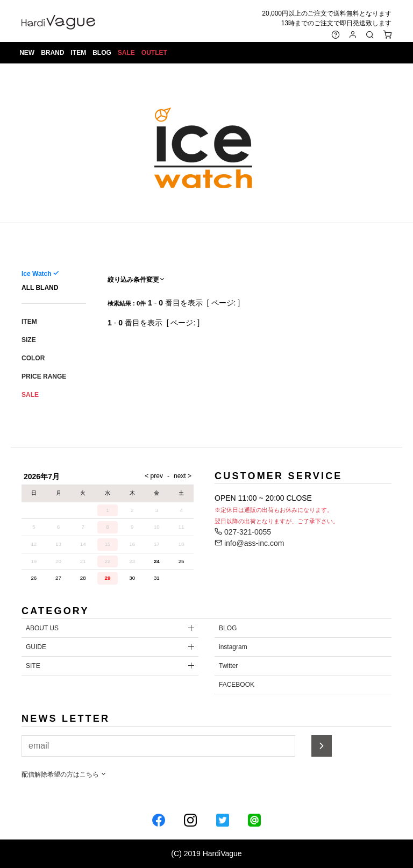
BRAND (54, 54)
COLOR (33, 358)
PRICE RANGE (44, 376)
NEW (28, 54)
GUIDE (36, 647)
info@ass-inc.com (249, 543)
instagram (233, 647)
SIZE (29, 340)
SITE (33, 666)
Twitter (228, 666)
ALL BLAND (40, 288)
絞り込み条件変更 (137, 280)
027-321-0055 (243, 532)
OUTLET (155, 54)
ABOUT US (42, 628)
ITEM (79, 54)
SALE (127, 54)
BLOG (103, 54)
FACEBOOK (237, 685)
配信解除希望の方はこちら (64, 774)
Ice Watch (37, 274)
